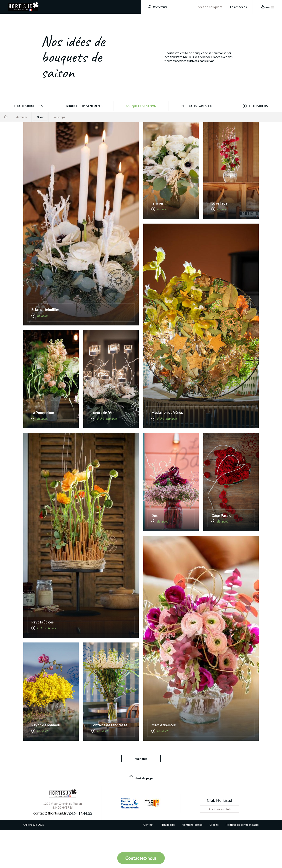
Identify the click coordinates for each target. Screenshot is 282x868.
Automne (22, 117)
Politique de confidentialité (242, 843)
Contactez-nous (141, 858)
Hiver (40, 117)
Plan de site (168, 843)
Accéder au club (220, 828)
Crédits (214, 843)
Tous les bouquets (28, 106)
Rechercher (160, 7)
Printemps (59, 117)
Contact (148, 843)
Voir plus (141, 777)
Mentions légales (192, 843)
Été (6, 117)
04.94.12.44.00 (80, 832)
